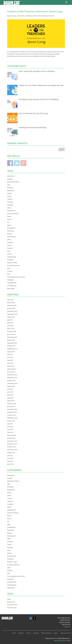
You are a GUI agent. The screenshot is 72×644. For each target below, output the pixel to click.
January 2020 (11, 308)
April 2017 (10, 363)
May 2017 (10, 360)
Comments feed (12, 605)
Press (39, 16)
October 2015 (11, 415)
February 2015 (12, 435)
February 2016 (12, 404)
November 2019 (12, 311)
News (35, 16)
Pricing (9, 254)
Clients (9, 193)
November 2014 (12, 444)
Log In (56, 633)
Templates (10, 280)
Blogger (23, 163)
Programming (12, 257)
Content (10, 199)
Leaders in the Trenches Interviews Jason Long (35, 11)
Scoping (10, 271)
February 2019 (12, 331)
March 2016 (11, 401)
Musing (10, 234)
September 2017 (12, 349)
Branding (10, 188)
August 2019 (11, 317)
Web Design (11, 289)
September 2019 (12, 314)
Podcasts (10, 248)
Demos (9, 208)
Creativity (10, 205)
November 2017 (12, 343)
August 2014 (11, 453)
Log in (9, 599)
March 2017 (11, 366)
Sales (9, 268)
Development (11, 211)
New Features (12, 237)
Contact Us (67, 627)
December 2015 (12, 409)
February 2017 (12, 369)
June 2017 (10, 357)
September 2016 (12, 383)
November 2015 (12, 412)
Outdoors (10, 242)
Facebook (10, 163)
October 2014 (11, 447)
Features (21, 633)
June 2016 (10, 392)
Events (9, 216)
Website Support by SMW (62, 641)
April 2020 (10, 300)
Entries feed (11, 602)
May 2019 (10, 323)
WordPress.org (12, 608)
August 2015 (11, 421)
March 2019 (11, 329)
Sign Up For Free (66, 633)
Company (36, 633)
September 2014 (12, 450)
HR (8, 222)
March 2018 (11, 340)
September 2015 (12, 418)
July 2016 (10, 389)
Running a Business (48, 16)
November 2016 (12, 378)
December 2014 (12, 441)
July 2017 (10, 355)
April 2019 (10, 326)
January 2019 (11, 334)
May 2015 (10, 429)
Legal (9, 225)
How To (9, 219)
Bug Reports (11, 190)
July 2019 (10, 320)
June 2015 (10, 427)
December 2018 (12, 337)
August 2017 (11, 352)
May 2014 (10, 461)
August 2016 (11, 386)
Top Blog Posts (12, 283)
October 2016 (11, 380)
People (9, 245)
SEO (8, 274)
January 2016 (11, 406)
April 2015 (10, 432)
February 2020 (12, 305)
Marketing (29, 16)
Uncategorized (12, 286)
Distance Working (13, 214)
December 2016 (12, 375)
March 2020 (11, 303)
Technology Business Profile (16, 277)
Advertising (11, 176)
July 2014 (10, 455)
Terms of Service (46, 633)
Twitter (17, 163)
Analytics (10, 179)
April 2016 (10, 398)
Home (14, 633)
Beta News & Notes (13, 182)
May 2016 (10, 395)
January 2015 (11, 438)
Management (11, 228)
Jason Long (12, 16)
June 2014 (10, 458)
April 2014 (10, 464)
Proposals (10, 260)
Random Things (12, 263)
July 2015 (10, 424)
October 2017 (11, 346)
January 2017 (11, 372)
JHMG (55, 638)
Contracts (10, 202)
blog (9, 185)
